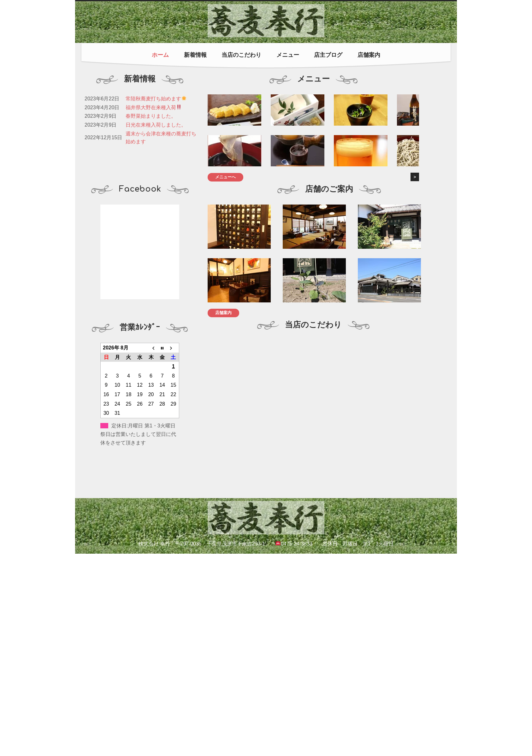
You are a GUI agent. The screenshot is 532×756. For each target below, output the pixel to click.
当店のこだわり (241, 55)
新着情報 (195, 55)
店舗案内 (369, 55)
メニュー (288, 55)
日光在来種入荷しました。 (156, 125)
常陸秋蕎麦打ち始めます (156, 99)
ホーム (160, 55)
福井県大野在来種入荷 (154, 107)
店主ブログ (328, 55)
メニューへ (225, 177)
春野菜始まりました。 (151, 116)
